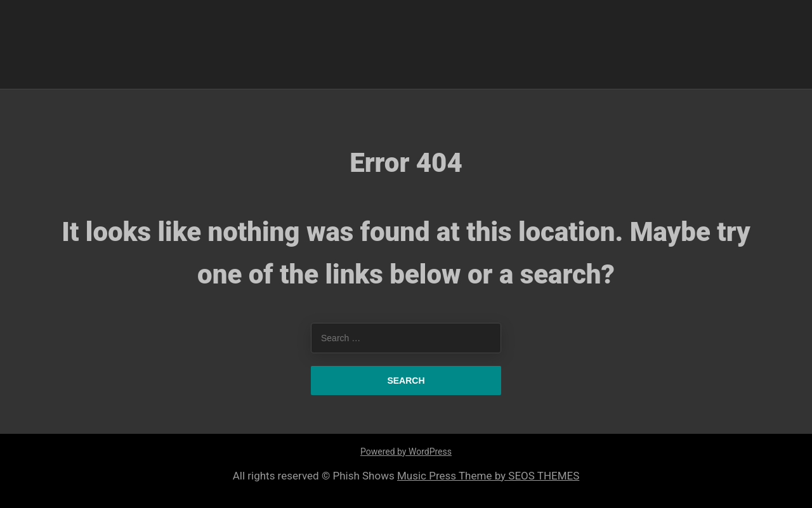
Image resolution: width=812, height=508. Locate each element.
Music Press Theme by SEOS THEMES (488, 476)
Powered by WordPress (406, 452)
